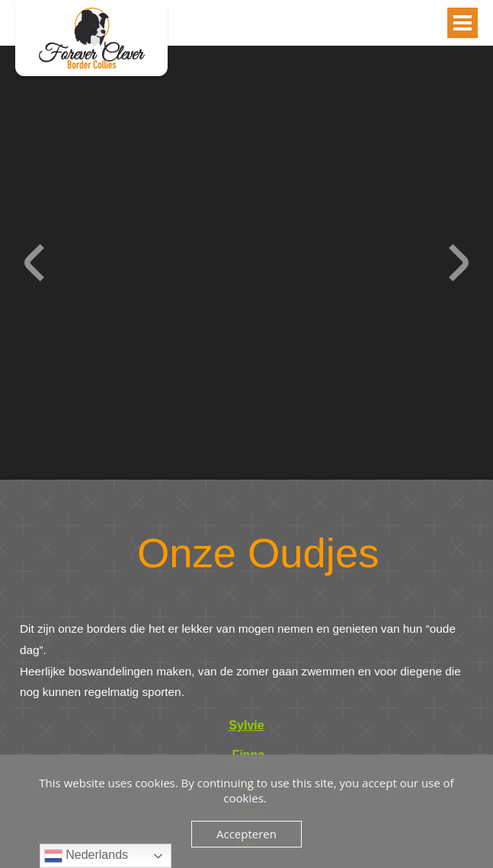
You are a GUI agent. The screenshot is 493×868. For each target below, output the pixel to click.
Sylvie (246, 725)
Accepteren (247, 834)
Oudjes (91, 38)
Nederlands (86, 856)
